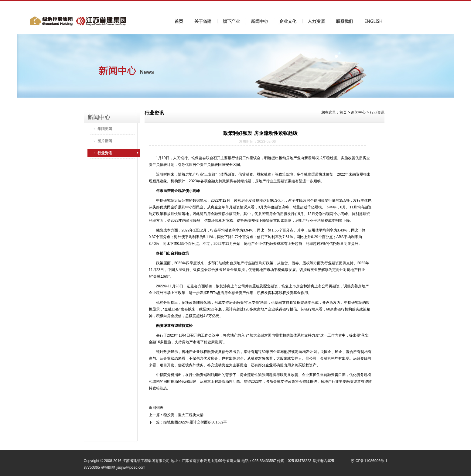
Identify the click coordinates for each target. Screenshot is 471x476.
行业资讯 (105, 153)
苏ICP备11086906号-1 (369, 461)
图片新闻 (105, 141)
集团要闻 (105, 129)
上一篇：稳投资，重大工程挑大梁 (176, 415)
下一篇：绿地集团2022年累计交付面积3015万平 (188, 422)
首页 (343, 112)
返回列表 (156, 408)
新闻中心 (358, 112)
